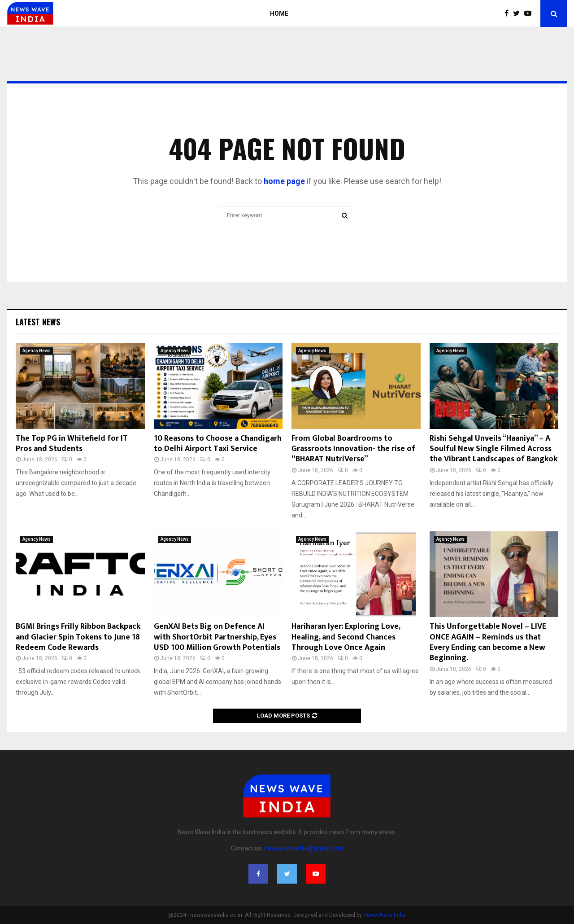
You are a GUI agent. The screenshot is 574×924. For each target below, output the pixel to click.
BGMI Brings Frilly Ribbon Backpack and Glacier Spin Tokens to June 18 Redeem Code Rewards (78, 637)
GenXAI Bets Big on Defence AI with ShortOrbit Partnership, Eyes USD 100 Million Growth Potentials (217, 637)
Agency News (37, 351)
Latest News (38, 322)
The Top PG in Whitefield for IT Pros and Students (72, 444)
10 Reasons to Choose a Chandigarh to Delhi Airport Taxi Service (218, 444)
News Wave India (385, 915)
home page (284, 181)
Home (279, 13)
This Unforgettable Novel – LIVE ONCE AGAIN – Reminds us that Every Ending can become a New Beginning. (488, 642)
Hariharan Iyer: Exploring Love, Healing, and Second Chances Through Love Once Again (346, 637)
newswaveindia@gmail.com (304, 848)
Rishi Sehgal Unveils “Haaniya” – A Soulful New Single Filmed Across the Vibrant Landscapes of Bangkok (494, 449)
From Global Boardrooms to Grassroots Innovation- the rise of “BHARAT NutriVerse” (353, 449)
